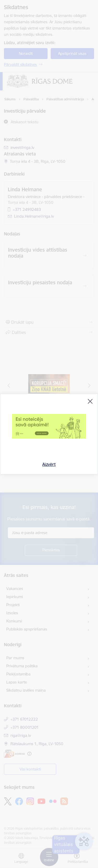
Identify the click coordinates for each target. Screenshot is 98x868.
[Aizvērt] (90, 401)
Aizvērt (49, 464)
